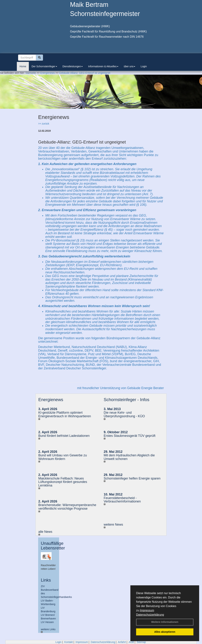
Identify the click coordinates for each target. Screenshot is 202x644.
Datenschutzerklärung (150, 615)
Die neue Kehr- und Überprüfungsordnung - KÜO (124, 414)
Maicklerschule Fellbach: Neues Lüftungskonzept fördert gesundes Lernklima (63, 482)
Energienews (51, 400)
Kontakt (68, 642)
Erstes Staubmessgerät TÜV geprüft (130, 436)
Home (23, 66)
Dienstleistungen (73, 66)
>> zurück (44, 124)
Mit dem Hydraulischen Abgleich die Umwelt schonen (129, 457)
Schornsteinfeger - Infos (127, 400)
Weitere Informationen (165, 622)
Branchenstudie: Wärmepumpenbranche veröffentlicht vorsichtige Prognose (67, 507)
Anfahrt (122, 642)
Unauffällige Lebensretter (53, 546)
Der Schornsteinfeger (44, 66)
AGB (131, 642)
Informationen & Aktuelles (103, 66)
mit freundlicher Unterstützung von (102, 388)
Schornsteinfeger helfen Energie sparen (132, 478)
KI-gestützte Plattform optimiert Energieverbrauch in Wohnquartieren (65, 414)
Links (46, 580)
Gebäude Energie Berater (146, 388)
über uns (129, 66)
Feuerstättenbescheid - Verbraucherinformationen (122, 500)
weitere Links (48, 630)
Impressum (147, 610)
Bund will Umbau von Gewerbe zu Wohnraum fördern (63, 457)
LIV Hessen (47, 622)
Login (144, 66)
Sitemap (141, 642)
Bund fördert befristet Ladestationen (64, 436)
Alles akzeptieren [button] (165, 632)
